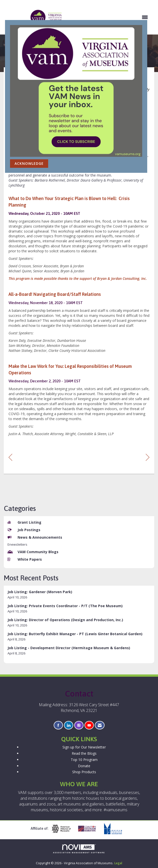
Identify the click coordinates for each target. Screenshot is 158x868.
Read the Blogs (84, 753)
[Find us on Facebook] (58, 725)
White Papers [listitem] (25, 559)
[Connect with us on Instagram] (79, 725)
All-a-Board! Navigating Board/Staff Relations (55, 294)
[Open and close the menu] (108, 17)
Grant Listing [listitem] (24, 522)
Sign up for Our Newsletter (84, 747)
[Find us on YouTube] (89, 725)
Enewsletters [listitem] (17, 545)
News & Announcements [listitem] (35, 537)
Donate (84, 766)
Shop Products (84, 772)
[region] (148, 457)
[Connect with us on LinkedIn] (69, 725)
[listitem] (79, 595)
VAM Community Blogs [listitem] (33, 552)
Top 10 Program (84, 760)
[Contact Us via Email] (100, 725)
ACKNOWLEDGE (29, 163)
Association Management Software (79, 849)
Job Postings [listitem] (24, 530)
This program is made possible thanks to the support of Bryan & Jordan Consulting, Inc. (78, 278)
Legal (118, 863)
